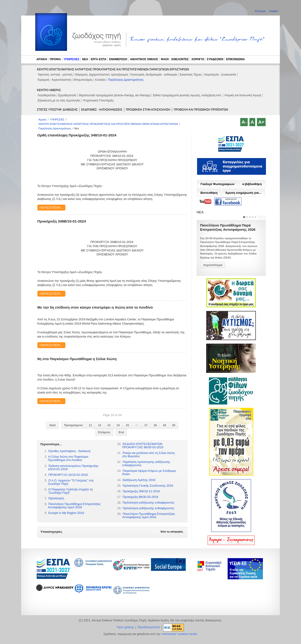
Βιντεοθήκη (209, 193)
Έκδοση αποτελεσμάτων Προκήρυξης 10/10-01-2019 (73, 467)
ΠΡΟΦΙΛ (55, 59)
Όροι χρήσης (126, 627)
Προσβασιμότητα (149, 627)
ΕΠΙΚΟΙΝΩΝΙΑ (236, 59)
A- (244, 122)
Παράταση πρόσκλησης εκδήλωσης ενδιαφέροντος (146, 463)
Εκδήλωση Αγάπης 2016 (139, 480)
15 (127, 425)
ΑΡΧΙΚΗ (42, 59)
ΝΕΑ (85, 59)
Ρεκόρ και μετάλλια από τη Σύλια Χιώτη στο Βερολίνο (149, 455)
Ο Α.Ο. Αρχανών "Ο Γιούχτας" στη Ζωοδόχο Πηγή (71, 482)
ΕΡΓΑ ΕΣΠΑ (99, 59)
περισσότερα (213, 265)
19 (164, 425)
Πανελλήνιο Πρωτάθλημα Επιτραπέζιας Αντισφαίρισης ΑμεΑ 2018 (74, 506)
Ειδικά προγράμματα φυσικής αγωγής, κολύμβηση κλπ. (187, 95)
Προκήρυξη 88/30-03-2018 (141, 497)
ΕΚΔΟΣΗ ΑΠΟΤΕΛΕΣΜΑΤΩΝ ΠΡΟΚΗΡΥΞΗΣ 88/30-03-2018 (143, 446)
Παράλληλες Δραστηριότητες (126, 80)
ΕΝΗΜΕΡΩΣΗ (118, 59)
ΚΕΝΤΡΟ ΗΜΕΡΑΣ (49, 90)
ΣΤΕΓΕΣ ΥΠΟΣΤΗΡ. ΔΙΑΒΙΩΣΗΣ (57, 110)
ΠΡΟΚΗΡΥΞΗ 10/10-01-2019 (68, 475)
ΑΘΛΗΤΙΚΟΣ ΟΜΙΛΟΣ (144, 59)
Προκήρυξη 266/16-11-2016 (141, 491)
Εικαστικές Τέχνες (191, 75)
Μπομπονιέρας (83, 80)
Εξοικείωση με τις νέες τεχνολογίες (59, 100)
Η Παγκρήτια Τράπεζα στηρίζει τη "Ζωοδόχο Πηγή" (70, 491)
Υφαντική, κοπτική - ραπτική (55, 75)
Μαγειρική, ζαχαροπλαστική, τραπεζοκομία (101, 75)
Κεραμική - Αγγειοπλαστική (54, 80)
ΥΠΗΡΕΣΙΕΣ (72, 59)
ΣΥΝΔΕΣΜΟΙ (215, 59)
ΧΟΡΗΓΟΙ (198, 59)
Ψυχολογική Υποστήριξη (98, 100)
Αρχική (42, 119)
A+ (261, 122)
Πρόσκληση (56, 498)
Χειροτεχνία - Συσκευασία (220, 75)
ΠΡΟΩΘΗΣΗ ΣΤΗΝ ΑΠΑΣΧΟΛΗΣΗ (148, 110)
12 (100, 425)
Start (52, 425)
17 (146, 425)
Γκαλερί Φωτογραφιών (217, 184)
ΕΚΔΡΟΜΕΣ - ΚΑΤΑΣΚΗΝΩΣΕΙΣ (102, 110)
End (121, 432)
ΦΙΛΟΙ (165, 59)
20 (174, 425)
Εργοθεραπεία (67, 95)
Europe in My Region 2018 (66, 513)
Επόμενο (104, 432)
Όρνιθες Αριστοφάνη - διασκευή (69, 451)
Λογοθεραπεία (47, 95)
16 (137, 425)
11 (90, 425)
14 (118, 425)
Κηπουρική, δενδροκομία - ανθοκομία (154, 75)
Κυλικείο (100, 80)
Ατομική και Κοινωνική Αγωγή (243, 95)
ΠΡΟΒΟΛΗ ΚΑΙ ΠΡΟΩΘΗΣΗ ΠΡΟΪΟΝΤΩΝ (201, 110)
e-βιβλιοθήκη (252, 184)
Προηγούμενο (73, 425)
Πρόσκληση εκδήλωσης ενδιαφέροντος (149, 503)
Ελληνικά (261, 11)
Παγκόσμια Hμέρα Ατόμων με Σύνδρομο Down (149, 472)
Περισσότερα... (51, 208)
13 (109, 425)
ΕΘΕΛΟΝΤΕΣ (180, 59)
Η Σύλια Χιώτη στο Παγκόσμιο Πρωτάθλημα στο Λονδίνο (68, 458)
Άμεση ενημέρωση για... (243, 193)
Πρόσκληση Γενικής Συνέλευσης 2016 (148, 486)
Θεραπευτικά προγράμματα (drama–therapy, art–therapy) (115, 95)
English (274, 11)
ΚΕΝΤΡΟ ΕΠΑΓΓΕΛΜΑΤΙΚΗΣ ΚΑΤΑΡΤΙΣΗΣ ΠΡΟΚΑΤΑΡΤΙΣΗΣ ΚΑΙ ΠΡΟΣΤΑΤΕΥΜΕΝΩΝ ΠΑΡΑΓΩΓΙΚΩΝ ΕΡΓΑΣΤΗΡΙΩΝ (113, 69)
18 (155, 425)
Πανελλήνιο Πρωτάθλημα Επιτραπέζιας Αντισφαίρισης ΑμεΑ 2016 (149, 515)
